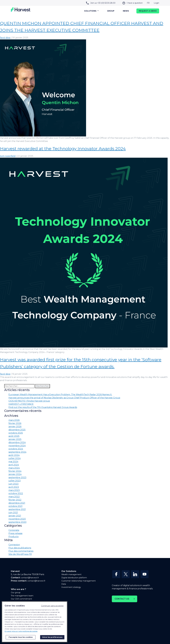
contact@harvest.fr (30, 578)
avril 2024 (14, 465)
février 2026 (15, 423)
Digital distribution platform (74, 578)
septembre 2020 (17, 522)
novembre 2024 (17, 446)
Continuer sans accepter (52, 606)
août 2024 (14, 455)
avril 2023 (14, 487)
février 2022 (15, 500)
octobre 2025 (16, 433)
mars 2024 (14, 468)
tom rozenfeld (8, 156)
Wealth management (71, 574)
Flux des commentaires (21, 551)
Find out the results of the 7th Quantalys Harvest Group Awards (43, 407)
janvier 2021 (15, 516)
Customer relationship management (78, 581)
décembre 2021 (17, 503)
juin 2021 (13, 513)
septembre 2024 (17, 452)
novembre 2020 (17, 519)
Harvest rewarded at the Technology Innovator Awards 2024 (63, 149)
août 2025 (14, 436)
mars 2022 (14, 497)
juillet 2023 (15, 481)
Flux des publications (20, 548)
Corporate (14, 530)
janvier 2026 (15, 427)
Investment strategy (71, 587)
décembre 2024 (17, 442)
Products (13, 537)
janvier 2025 (15, 439)
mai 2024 (13, 462)
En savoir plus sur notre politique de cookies (21, 631)
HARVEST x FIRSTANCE (21, 404)
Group (111, 11)
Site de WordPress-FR (20, 554)
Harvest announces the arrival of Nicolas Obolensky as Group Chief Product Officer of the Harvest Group (64, 398)
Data (64, 584)
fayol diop (5, 38)
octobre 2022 (16, 493)
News (126, 11)
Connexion (14, 545)
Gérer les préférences (52, 637)
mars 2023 (14, 490)
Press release (15, 533)
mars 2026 (14, 420)
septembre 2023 (17, 477)
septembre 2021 (17, 509)
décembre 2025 (17, 430)
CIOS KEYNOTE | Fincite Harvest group (29, 401)
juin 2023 (13, 484)
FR (148, 3)
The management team (22, 596)
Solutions (91, 11)
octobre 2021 (15, 506)
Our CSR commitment (21, 599)
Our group (16, 593)
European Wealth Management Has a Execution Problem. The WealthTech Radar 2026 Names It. (60, 395)
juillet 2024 (15, 458)
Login (156, 3)
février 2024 (15, 471)
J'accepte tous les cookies (21, 637)
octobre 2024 (16, 449)
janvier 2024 (15, 474)
